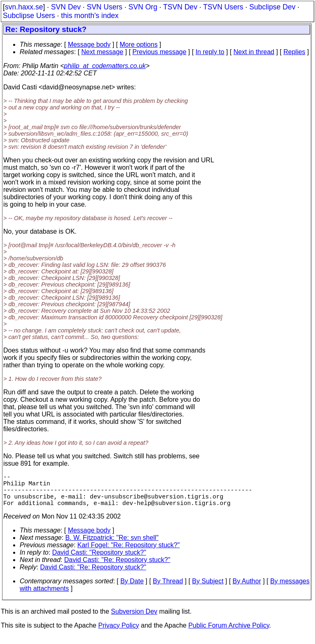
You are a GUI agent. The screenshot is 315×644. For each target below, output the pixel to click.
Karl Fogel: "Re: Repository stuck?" (129, 553)
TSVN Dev (180, 7)
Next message (102, 52)
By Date (132, 589)
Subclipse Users (29, 16)
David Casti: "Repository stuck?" (99, 561)
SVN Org (143, 7)
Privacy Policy (119, 634)
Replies (294, 52)
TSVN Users (223, 7)
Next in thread (254, 52)
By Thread (168, 589)
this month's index (90, 16)
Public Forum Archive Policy (229, 634)
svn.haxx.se (24, 7)
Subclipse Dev (272, 7)
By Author (247, 589)
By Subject (208, 589)
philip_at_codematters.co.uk (105, 66)
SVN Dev (66, 7)
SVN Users (104, 7)
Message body (89, 44)
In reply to (210, 52)
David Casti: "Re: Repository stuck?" (118, 568)
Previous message (160, 52)
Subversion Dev (134, 620)
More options (139, 44)
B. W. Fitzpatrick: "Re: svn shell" (112, 546)
